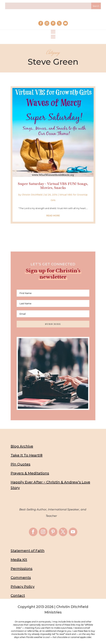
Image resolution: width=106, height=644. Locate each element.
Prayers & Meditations (30, 473)
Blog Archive (22, 446)
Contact (18, 596)
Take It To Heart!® (27, 455)
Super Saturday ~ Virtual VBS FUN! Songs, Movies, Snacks (53, 186)
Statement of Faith (28, 551)
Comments (21, 578)
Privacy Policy (23, 587)
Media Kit (19, 560)
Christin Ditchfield (32, 195)
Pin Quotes (21, 464)
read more (53, 216)
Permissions (22, 569)
